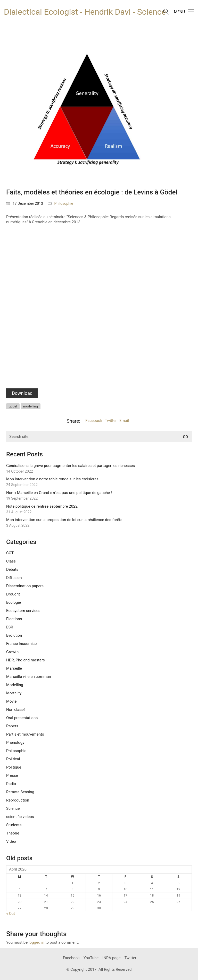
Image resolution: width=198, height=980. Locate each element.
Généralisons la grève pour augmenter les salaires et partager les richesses (71, 466)
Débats (12, 569)
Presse (12, 776)
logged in (36, 942)
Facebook (94, 421)
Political (13, 759)
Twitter (111, 421)
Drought (13, 594)
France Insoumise (21, 644)
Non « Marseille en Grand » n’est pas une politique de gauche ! (59, 493)
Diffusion (14, 578)
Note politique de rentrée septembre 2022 (42, 506)
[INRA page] (112, 958)
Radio (11, 784)
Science (13, 808)
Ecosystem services (23, 611)
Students (14, 825)
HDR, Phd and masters (26, 660)
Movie (11, 701)
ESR (10, 627)
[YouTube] (91, 958)
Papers (12, 726)
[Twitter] (130, 958)
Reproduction (18, 800)
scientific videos (20, 817)
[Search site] (166, 12)
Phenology (15, 743)
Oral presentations (22, 718)
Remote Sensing (20, 792)
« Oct (11, 914)
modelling (31, 406)
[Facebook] (71, 958)
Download (22, 393)
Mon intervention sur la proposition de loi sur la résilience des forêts (64, 520)
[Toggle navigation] (184, 12)
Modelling (15, 685)
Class (11, 561)
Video (11, 841)
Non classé (16, 710)
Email (124, 421)
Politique (14, 767)
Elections (14, 619)
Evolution (14, 635)
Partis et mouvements (25, 734)
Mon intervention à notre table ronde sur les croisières (52, 479)
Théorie (13, 833)
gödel (13, 406)
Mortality (14, 693)
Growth (12, 652)
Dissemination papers (25, 586)
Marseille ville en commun (29, 677)
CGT (10, 553)
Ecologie (14, 602)
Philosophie (64, 203)
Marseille (14, 668)
